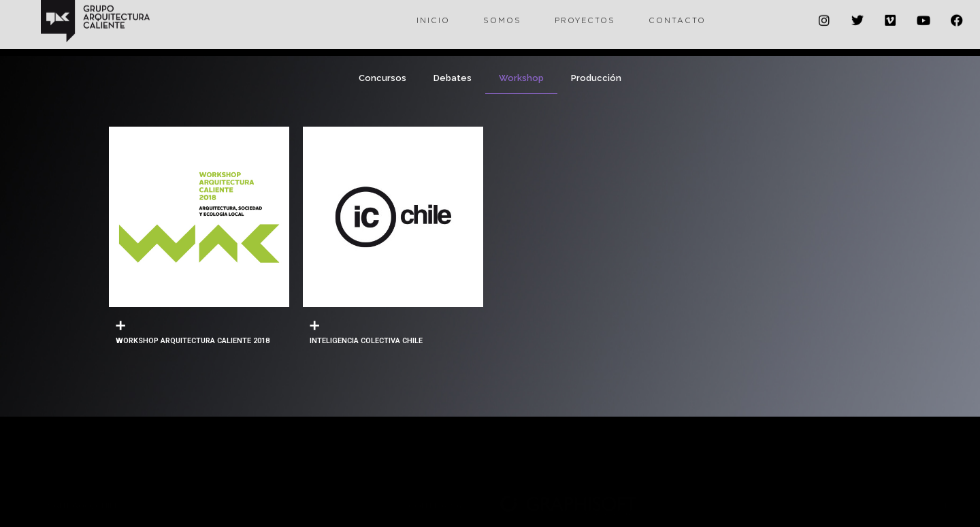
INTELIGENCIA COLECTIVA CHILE (366, 341)
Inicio (433, 11)
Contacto (677, 11)
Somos (502, 11)
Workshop (521, 78)
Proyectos (585, 11)
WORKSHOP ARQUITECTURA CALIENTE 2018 (193, 341)
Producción (596, 78)
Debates (453, 78)
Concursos (382, 78)
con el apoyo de (445, 465)
